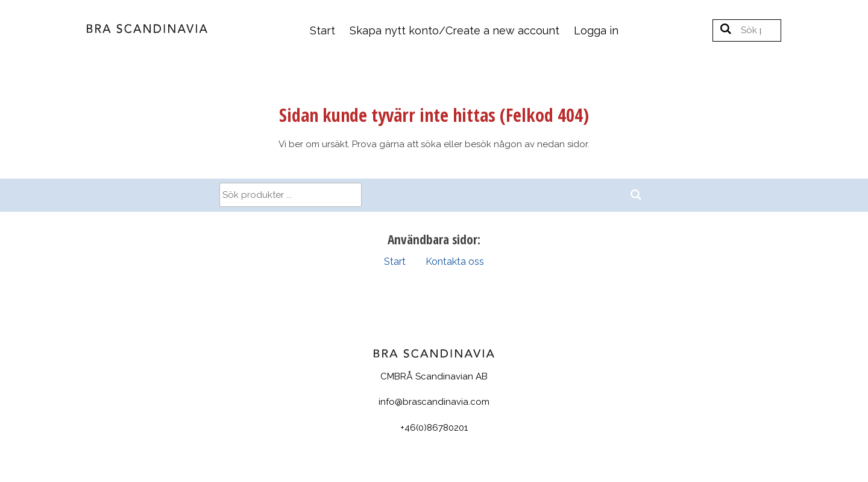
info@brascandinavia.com (434, 402)
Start (322, 30)
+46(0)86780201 (434, 428)
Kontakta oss (455, 261)
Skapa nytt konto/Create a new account (454, 30)
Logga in (596, 30)
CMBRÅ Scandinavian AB (434, 376)
